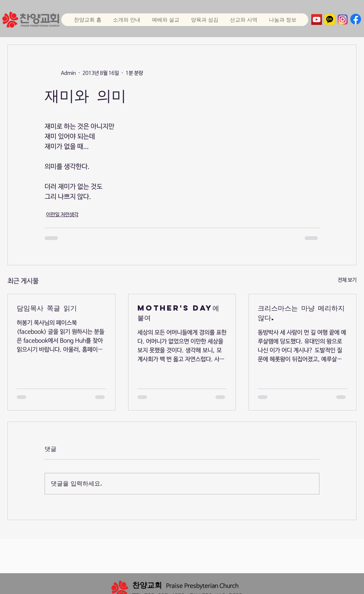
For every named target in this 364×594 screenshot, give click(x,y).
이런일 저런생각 (62, 215)
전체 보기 (347, 280)
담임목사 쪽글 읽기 (47, 308)
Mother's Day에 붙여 (178, 313)
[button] (165, 20)
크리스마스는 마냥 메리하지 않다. (301, 313)
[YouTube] (317, 20)
